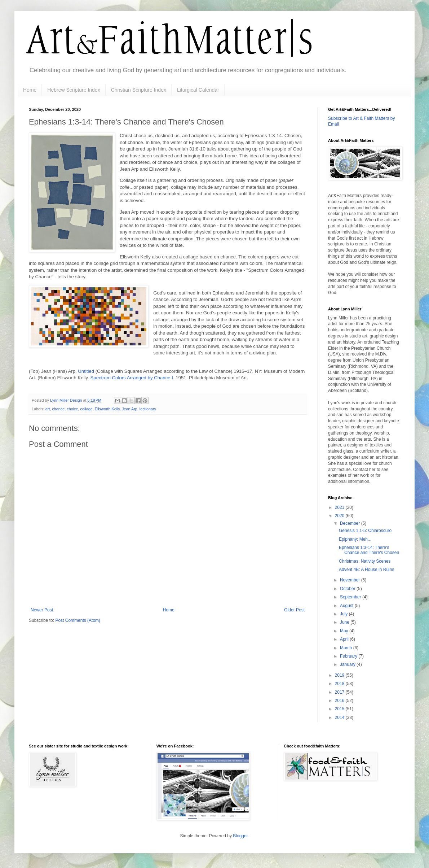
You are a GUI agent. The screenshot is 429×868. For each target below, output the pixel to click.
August (347, 606)
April (345, 639)
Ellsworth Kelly (107, 409)
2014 (340, 717)
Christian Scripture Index (139, 90)
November (351, 580)
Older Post (294, 610)
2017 (340, 692)
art (48, 409)
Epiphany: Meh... (355, 539)
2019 (340, 675)
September (351, 597)
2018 (340, 684)
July (344, 614)
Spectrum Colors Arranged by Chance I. (132, 378)
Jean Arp (130, 409)
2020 (340, 516)
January (348, 664)
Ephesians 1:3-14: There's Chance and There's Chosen (369, 550)
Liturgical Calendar (198, 90)
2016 (340, 701)
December (351, 523)
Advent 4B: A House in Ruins (366, 570)
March (347, 648)
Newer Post (42, 610)
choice (72, 409)
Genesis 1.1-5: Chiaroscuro (365, 531)
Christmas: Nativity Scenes (365, 561)
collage (86, 409)
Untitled (87, 371)
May (345, 631)
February (349, 656)
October (348, 589)
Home (30, 90)
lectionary (148, 409)
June (345, 622)
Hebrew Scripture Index (74, 90)
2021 (340, 507)
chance (58, 409)
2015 (340, 709)
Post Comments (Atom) (78, 620)
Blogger (240, 836)
